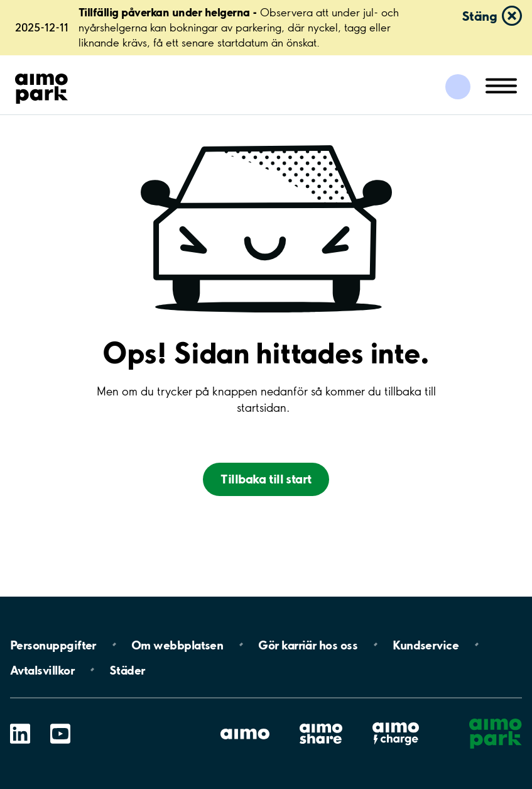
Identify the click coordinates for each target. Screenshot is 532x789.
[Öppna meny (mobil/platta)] (501, 85)
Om (177, 644)
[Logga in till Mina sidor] (458, 87)
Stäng (479, 16)
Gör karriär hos (308, 644)
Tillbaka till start (266, 479)
